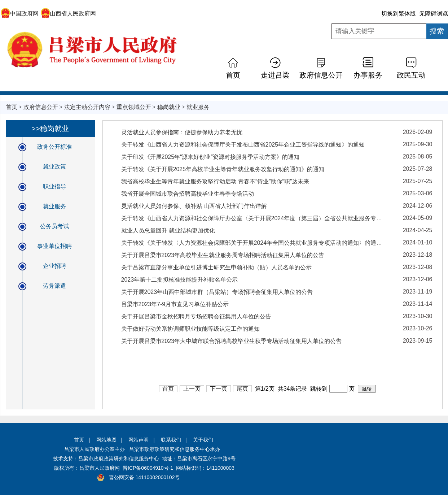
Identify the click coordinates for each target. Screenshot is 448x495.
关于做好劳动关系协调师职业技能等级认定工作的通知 (190, 329)
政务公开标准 (54, 147)
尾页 (242, 389)
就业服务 (198, 107)
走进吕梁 (275, 75)
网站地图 (106, 440)
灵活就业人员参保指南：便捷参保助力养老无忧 (182, 132)
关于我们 (203, 440)
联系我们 (171, 440)
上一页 (192, 389)
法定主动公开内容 (87, 107)
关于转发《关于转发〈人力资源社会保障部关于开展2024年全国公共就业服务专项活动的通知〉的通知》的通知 (253, 243)
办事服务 (368, 75)
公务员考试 (54, 226)
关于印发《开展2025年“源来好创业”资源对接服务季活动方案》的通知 (210, 157)
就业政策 (54, 167)
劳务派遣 (54, 286)
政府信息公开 (321, 75)
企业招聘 (54, 266)
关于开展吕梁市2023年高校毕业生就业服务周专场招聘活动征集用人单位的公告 (223, 255)
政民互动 (411, 75)
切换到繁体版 (399, 14)
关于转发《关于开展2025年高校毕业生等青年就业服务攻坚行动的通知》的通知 (223, 169)
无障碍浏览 (434, 14)
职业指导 (54, 186)
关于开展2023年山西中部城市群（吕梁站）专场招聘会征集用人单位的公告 (217, 292)
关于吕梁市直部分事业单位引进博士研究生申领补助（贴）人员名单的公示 (216, 267)
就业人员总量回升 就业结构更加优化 (168, 231)
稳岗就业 (169, 107)
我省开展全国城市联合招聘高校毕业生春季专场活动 (188, 194)
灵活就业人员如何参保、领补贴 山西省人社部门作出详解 (194, 206)
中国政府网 (20, 14)
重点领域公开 (134, 107)
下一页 (219, 389)
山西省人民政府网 (68, 14)
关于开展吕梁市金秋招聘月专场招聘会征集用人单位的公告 (196, 316)
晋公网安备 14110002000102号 (144, 477)
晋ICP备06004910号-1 (148, 468)
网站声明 (139, 440)
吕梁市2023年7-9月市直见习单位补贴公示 (175, 304)
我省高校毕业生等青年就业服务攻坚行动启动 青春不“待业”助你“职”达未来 (215, 181)
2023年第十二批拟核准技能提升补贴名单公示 (180, 280)
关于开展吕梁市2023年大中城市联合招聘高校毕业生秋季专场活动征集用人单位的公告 (232, 341)
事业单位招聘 (54, 246)
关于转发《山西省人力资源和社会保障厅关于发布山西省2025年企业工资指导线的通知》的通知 (243, 145)
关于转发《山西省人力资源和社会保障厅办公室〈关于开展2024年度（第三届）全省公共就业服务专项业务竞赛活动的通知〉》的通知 (253, 218)
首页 (233, 75)
